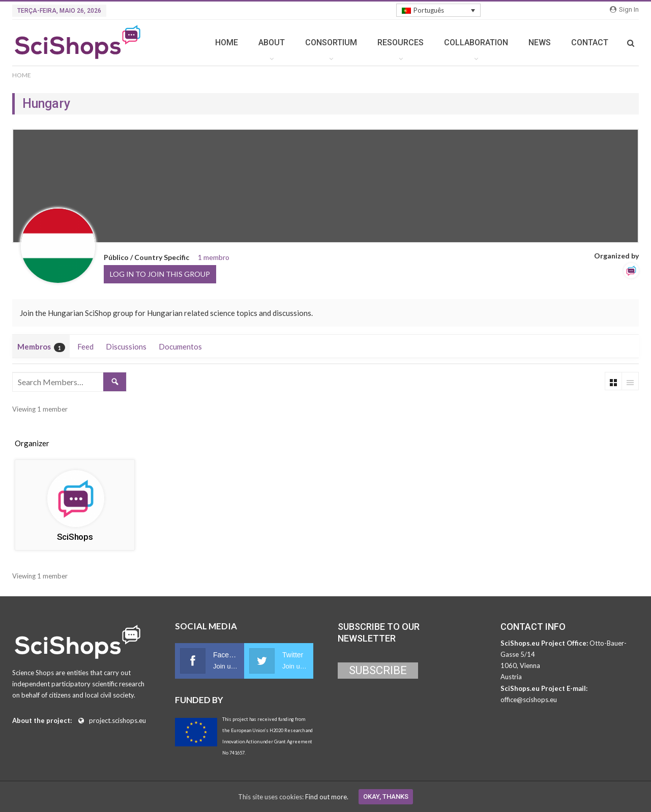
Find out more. (327, 797)
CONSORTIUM (331, 42)
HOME (227, 42)
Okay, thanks (386, 796)
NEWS (540, 42)
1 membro (214, 257)
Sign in (624, 9)
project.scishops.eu (117, 720)
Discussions (126, 346)
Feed (85, 346)
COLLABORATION (476, 42)
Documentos (180, 346)
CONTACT (590, 42)
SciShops (75, 537)
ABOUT (272, 42)
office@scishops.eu (529, 700)
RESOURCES (401, 42)
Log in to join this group (160, 274)
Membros (41, 347)
